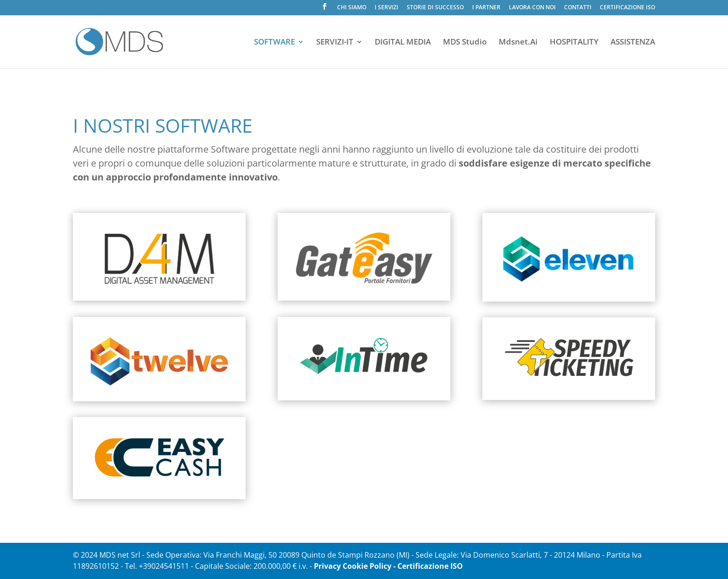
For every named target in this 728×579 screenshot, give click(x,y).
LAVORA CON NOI (532, 8)
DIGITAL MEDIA (403, 43)
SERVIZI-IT (335, 43)
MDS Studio (465, 43)
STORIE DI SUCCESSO (435, 8)
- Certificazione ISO (428, 566)
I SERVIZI (387, 8)
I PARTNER (486, 8)
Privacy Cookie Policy (353, 566)
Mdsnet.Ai (518, 43)
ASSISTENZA (633, 43)
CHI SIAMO (352, 8)
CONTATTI (578, 8)
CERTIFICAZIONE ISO (627, 8)
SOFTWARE (274, 43)
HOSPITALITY (574, 43)
